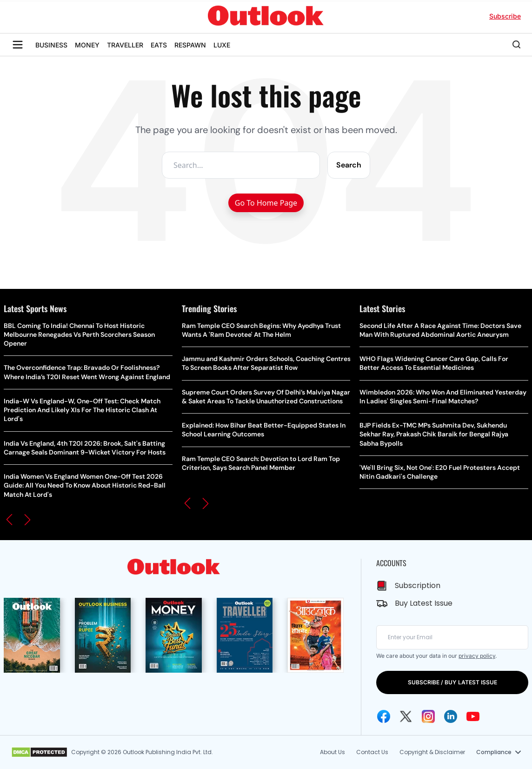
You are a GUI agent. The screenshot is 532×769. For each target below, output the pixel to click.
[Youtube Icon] (473, 716)
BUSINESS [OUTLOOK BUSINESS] (51, 45)
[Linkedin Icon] (451, 716)
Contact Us (372, 752)
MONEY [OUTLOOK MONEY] (87, 45)
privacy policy (477, 656)
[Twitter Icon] (406, 716)
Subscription (418, 585)
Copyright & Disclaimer (432, 752)
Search (349, 165)
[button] (9, 520)
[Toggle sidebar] (18, 45)
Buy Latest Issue (424, 603)
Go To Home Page (266, 203)
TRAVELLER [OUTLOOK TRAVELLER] (125, 45)
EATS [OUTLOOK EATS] (159, 45)
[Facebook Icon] (384, 716)
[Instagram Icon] (428, 716)
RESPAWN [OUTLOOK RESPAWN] (190, 45)
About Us (332, 752)
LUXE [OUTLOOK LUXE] (222, 45)
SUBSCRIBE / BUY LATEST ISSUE (452, 682)
